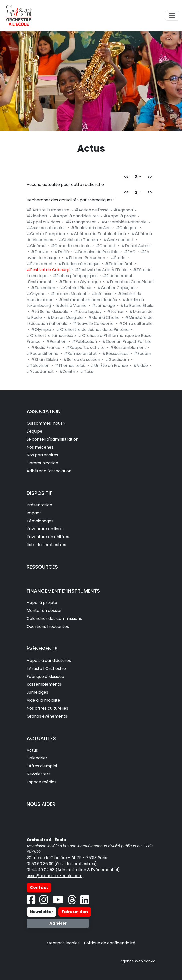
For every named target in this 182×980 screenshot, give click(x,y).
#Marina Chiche (104, 318)
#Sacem (142, 353)
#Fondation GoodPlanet (130, 282)
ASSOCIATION (44, 411)
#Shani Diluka (45, 359)
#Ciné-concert (119, 240)
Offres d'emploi (42, 766)
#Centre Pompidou (46, 234)
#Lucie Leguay (88, 312)
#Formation (43, 288)
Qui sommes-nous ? (46, 423)
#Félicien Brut (119, 264)
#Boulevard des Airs (91, 228)
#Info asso (102, 294)
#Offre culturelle (136, 324)
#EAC (130, 252)
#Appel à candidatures (76, 216)
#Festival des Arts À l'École (101, 270)
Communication (42, 463)
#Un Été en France (109, 365)
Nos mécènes (40, 447)
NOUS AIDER (41, 804)
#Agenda (124, 210)
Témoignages (40, 521)
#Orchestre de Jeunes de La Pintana (93, 330)
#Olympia (41, 330)
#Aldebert (37, 216)
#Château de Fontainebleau (98, 234)
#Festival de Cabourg (48, 270)
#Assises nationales (46, 228)
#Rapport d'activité (85, 347)
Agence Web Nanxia (138, 961)
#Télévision (38, 365)
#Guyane (36, 294)
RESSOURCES (42, 567)
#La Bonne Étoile (137, 306)
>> (150, 177)
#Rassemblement (128, 347)
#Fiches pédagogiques (75, 276)
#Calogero (127, 228)
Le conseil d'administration (52, 439)
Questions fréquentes (48, 627)
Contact (39, 887)
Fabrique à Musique (45, 676)
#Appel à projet (120, 216)
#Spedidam (117, 359)
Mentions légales (63, 943)
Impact (34, 513)
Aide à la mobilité (43, 700)
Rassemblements (44, 684)
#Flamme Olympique (80, 282)
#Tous (87, 371)
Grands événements (47, 716)
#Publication (84, 341)
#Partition (56, 341)
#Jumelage (103, 306)
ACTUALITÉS (41, 738)
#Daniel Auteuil (136, 246)
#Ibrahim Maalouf (69, 294)
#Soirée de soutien (82, 359)
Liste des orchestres (46, 545)
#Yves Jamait (40, 371)
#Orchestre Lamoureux (50, 336)
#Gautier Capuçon (116, 288)
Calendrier (37, 758)
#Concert (106, 246)
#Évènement (40, 264)
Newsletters (39, 774)
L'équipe (35, 431)
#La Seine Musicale (50, 312)
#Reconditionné (43, 353)
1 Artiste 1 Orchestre (46, 668)
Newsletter (42, 912)
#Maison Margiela (65, 318)
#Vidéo (141, 365)
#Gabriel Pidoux (76, 288)
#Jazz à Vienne (71, 306)
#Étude (118, 258)
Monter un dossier (44, 611)
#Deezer (40, 252)
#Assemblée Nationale (124, 222)
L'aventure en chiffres (48, 537)
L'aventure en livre (45, 529)
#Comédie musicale (71, 246)
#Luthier (116, 312)
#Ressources (115, 353)
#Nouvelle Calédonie (93, 324)
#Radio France (46, 347)
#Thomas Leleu (70, 365)
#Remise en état (80, 353)
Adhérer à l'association (49, 471)
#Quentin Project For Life (127, 341)
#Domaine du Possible (96, 252)
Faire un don (75, 912)
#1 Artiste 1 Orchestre (48, 210)
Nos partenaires (42, 455)
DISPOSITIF (40, 493)
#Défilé (62, 252)
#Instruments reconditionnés (88, 300)
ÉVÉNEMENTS (42, 649)
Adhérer (58, 923)
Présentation (39, 505)
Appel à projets (42, 603)
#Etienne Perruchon (85, 258)
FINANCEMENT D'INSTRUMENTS (63, 591)
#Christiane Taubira (78, 240)
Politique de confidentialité (110, 943)
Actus (32, 750)
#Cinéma (36, 246)
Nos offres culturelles (47, 708)
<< (126, 177)
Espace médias (42, 782)
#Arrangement (81, 222)
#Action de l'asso (92, 210)
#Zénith (67, 371)
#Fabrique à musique (79, 264)
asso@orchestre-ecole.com (54, 876)
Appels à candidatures (49, 660)
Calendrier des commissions (54, 619)
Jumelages (37, 692)
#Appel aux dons (43, 222)
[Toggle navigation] (172, 16)
